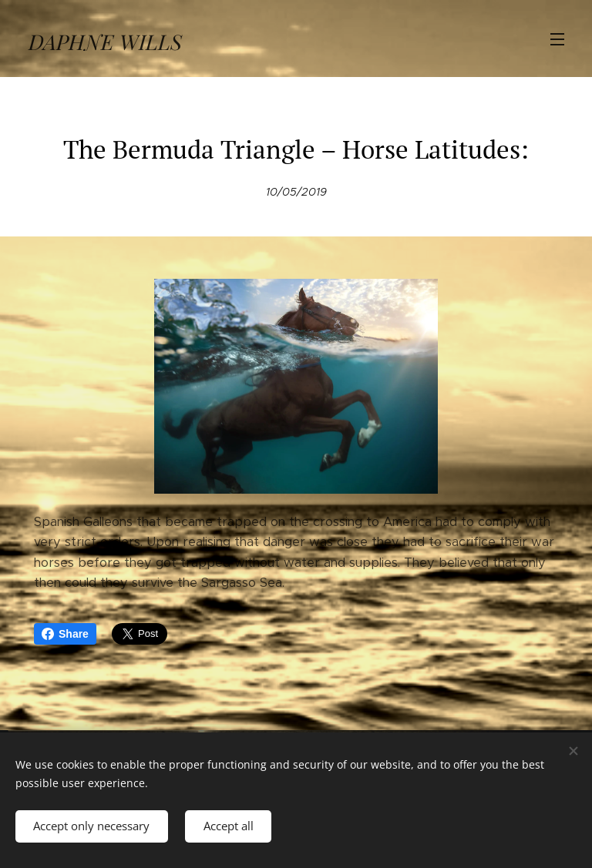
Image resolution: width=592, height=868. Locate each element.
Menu (557, 39)
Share (65, 634)
